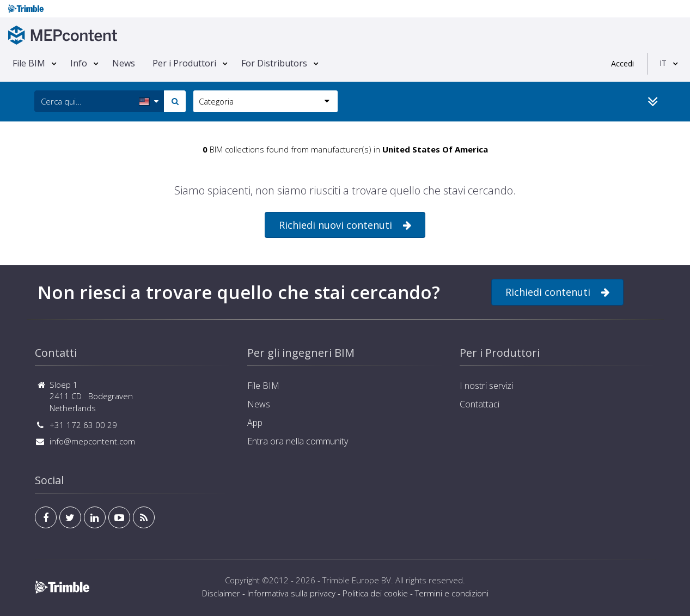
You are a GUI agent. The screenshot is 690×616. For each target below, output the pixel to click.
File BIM (29, 63)
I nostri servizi (486, 386)
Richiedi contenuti (557, 292)
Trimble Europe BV (357, 580)
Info (79, 63)
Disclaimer (221, 593)
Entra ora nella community (298, 441)
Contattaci (480, 404)
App (255, 423)
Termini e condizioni (452, 593)
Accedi (622, 63)
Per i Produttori (184, 63)
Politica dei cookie (375, 593)
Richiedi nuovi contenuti (345, 225)
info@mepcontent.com (92, 441)
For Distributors (274, 63)
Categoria (264, 101)
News (124, 63)
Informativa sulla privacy (291, 593)
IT (663, 63)
